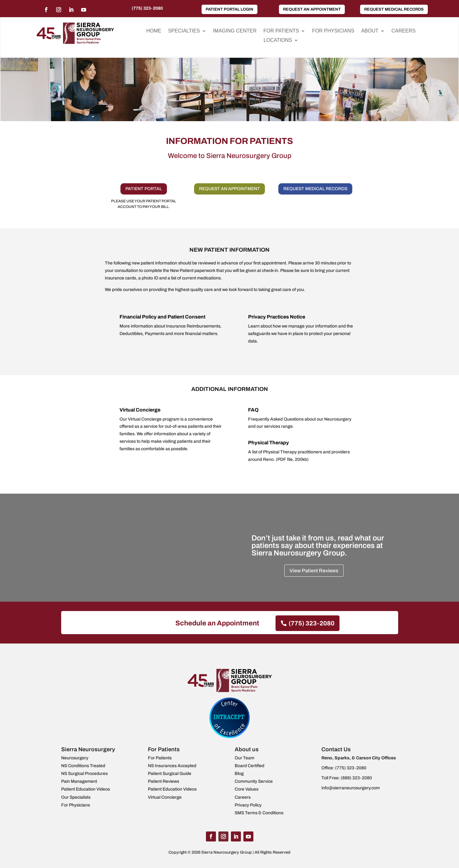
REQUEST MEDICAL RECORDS (315, 189)
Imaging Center (235, 31)
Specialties (184, 31)
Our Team (244, 758)
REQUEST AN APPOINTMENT (229, 189)
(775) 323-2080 (147, 8)
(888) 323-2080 (356, 778)
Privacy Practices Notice (277, 317)
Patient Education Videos (85, 789)
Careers (404, 31)
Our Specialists (76, 797)
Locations (278, 40)
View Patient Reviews (314, 571)
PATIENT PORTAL (144, 189)
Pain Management (79, 781)
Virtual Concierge (140, 410)
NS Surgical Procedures (84, 774)
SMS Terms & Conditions (259, 813)
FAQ (253, 410)
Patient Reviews (164, 781)
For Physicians (333, 31)
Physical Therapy (269, 443)
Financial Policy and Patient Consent (162, 317)
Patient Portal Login (229, 9)
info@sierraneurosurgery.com (351, 788)
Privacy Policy (248, 805)
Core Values (247, 789)
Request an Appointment (312, 9)
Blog (239, 774)
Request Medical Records (394, 9)
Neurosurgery (75, 758)
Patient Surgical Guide (170, 774)
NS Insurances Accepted (172, 766)
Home (154, 31)
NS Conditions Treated (83, 766)
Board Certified (249, 766)
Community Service (254, 781)
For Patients (281, 31)
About (370, 31)
